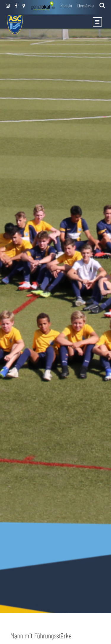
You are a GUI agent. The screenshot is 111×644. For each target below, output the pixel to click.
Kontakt (66, 6)
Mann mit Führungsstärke (41, 635)
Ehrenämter (86, 6)
